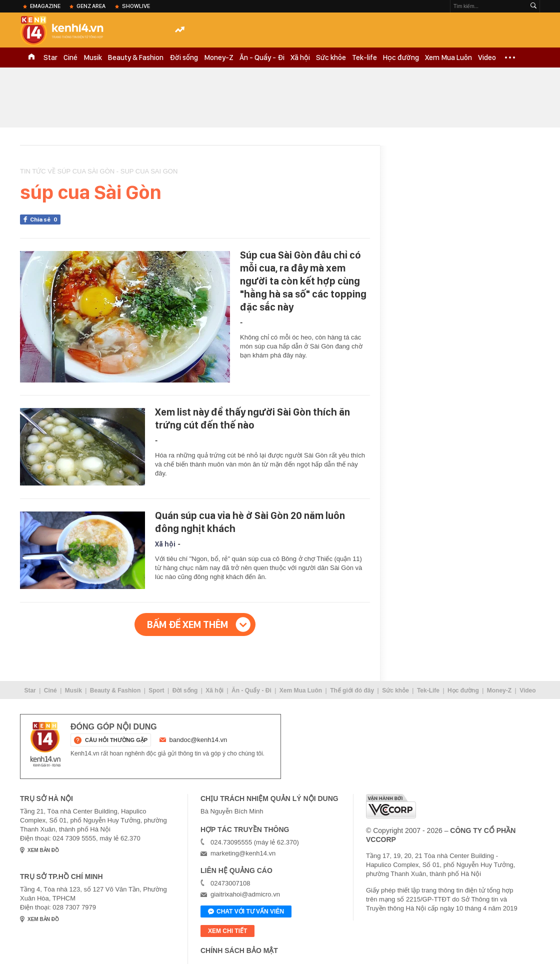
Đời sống (184, 57)
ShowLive (136, 6)
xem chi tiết (227, 931)
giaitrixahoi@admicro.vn (245, 894)
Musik (93, 57)
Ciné (70, 57)
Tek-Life (428, 690)
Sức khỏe (331, 57)
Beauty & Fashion (136, 57)
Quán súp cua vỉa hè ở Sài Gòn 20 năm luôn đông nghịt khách (250, 522)
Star (50, 57)
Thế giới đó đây (352, 690)
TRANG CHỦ (31, 57)
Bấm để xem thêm (187, 624)
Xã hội (300, 57)
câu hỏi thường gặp (116, 740)
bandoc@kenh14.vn (198, 740)
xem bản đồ (43, 850)
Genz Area (91, 6)
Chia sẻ (45, 219)
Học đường (401, 57)
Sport (156, 690)
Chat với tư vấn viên (246, 912)
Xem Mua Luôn (448, 57)
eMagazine (45, 6)
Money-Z (219, 57)
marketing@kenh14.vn (243, 853)
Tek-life (364, 57)
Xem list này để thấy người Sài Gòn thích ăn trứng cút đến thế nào (252, 418)
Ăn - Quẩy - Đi (262, 57)
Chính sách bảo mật (239, 950)
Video (487, 57)
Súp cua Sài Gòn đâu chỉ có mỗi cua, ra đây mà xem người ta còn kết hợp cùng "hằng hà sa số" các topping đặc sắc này (303, 281)
